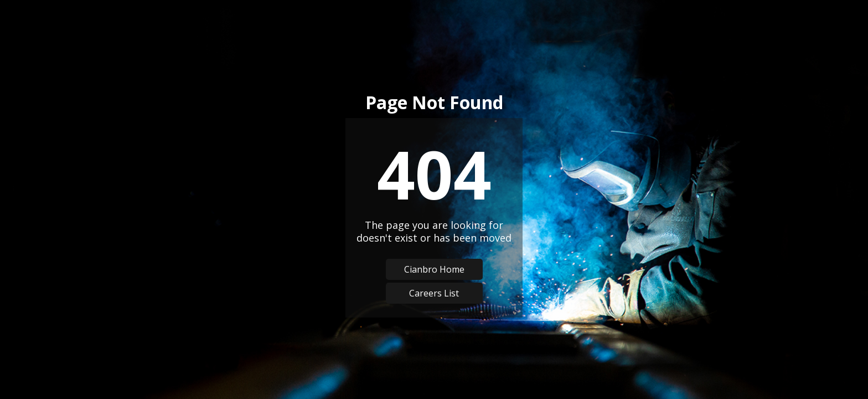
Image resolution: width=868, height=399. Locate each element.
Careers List (434, 293)
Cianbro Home (434, 269)
